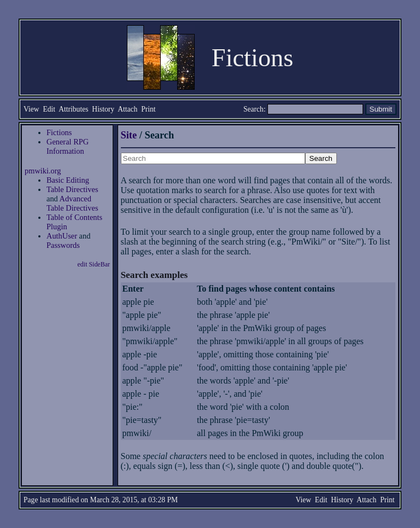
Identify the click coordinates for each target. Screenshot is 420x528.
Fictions (59, 132)
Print (148, 109)
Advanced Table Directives (72, 203)
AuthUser (62, 236)
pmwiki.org (43, 171)
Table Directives (72, 189)
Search (253, 109)
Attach (127, 109)
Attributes (73, 109)
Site (129, 135)
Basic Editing (68, 180)
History (103, 109)
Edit (49, 109)
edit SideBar (94, 264)
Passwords (63, 245)
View (31, 109)
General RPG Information (68, 146)
